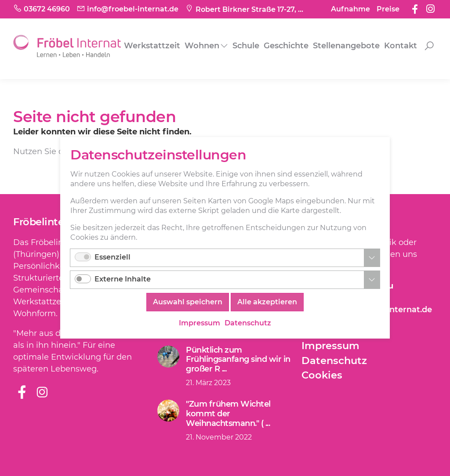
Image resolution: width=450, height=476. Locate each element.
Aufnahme (350, 9)
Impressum (330, 346)
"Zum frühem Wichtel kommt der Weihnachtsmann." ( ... (228, 413)
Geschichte (286, 46)
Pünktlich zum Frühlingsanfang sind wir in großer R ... (238, 359)
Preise (388, 9)
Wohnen (202, 46)
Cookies (322, 375)
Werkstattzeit (152, 46)
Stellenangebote (346, 46)
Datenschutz (334, 361)
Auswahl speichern (188, 302)
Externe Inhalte (123, 279)
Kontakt (401, 46)
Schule (246, 46)
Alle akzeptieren (267, 302)
